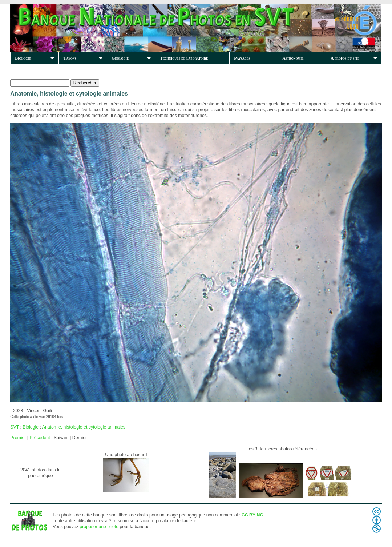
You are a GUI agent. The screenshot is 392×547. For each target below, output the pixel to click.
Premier (18, 438)
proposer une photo (99, 527)
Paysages (242, 58)
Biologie (23, 58)
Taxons (70, 58)
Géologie (120, 58)
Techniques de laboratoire (184, 58)
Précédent (40, 438)
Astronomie (293, 58)
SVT (15, 427)
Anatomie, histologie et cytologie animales (84, 427)
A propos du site (345, 58)
